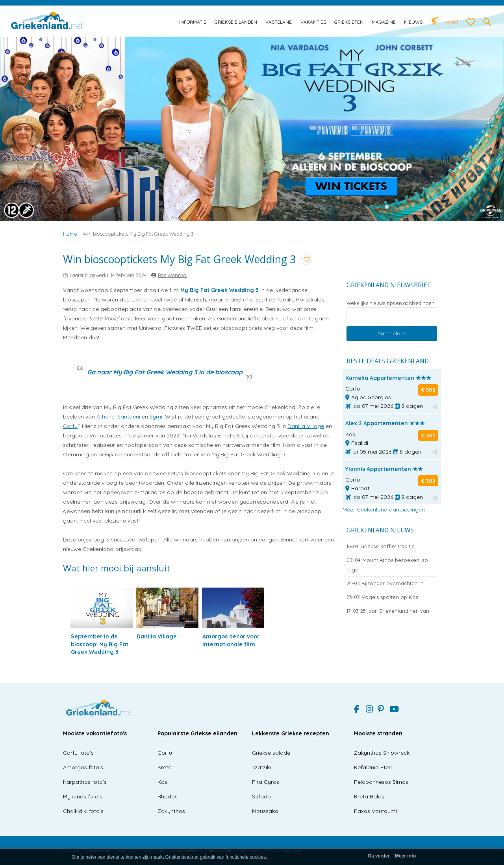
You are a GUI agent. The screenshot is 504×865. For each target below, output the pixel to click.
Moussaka (265, 811)
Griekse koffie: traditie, (381, 546)
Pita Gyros (266, 782)
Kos (162, 782)
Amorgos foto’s (83, 767)
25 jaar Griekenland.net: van (388, 611)
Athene (106, 417)
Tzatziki (261, 767)
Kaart (451, 22)
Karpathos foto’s (85, 782)
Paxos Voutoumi (375, 811)
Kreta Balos (369, 796)
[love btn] (471, 22)
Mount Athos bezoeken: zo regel (387, 565)
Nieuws (413, 22)
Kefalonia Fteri (373, 767)
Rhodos (168, 796)
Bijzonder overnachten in (385, 583)
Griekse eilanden (236, 22)
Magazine (384, 22)
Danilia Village (306, 426)
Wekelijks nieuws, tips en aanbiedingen (391, 303)
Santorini (129, 417)
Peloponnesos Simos (381, 782)
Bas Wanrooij (173, 275)
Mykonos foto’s (83, 796)
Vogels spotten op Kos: (383, 597)
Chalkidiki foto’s (83, 811)
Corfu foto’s (78, 753)
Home (70, 234)
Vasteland (279, 22)
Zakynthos (171, 811)
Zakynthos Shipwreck (382, 753)
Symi (156, 417)
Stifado (261, 796)
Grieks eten (349, 22)
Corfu (70, 426)
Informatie (193, 22)
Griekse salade (271, 753)
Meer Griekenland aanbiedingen (384, 510)
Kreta (165, 767)
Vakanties (313, 22)
